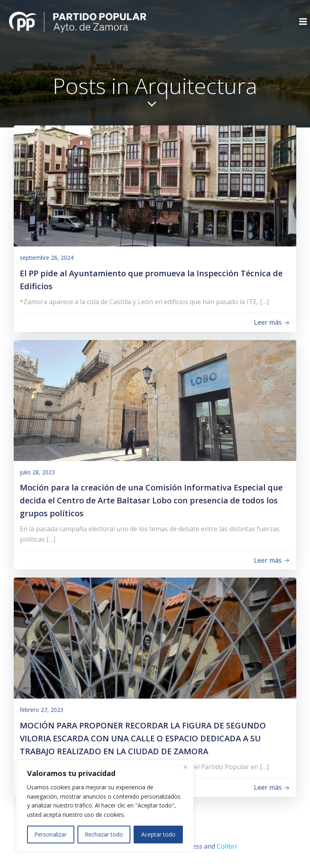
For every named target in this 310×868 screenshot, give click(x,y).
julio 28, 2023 (37, 472)
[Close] (185, 767)
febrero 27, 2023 (42, 710)
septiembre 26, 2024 (47, 258)
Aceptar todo (158, 834)
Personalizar (50, 834)
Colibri (227, 846)
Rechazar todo (104, 834)
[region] (105, 806)
